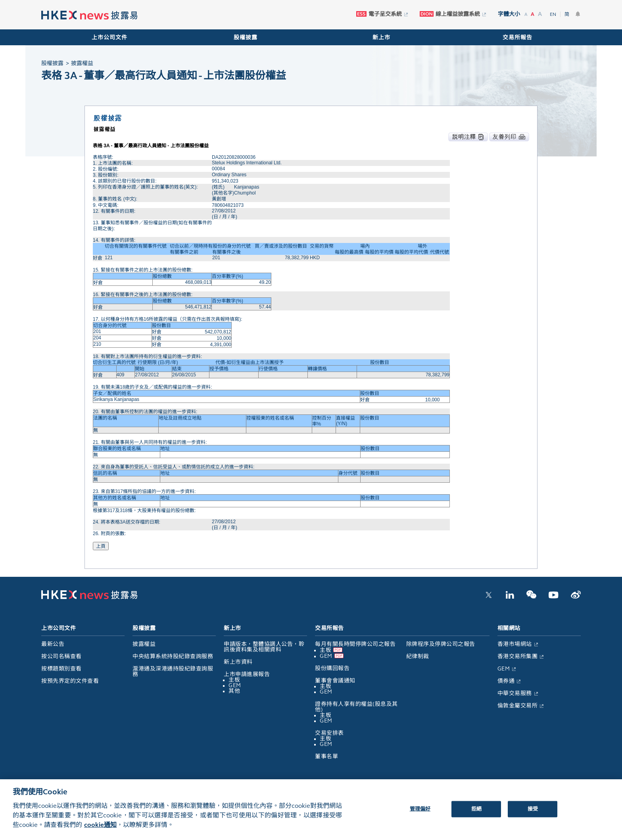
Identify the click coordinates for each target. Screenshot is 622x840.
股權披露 (246, 38)
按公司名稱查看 (61, 656)
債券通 (506, 681)
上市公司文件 (109, 38)
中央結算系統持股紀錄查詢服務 (173, 656)
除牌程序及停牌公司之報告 (441, 644)
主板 (234, 680)
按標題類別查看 (61, 669)
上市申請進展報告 (247, 674)
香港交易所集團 (518, 656)
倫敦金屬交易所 (518, 706)
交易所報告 (517, 38)
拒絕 (476, 814)
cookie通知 (100, 830)
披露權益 (144, 644)
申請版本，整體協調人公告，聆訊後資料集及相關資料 (264, 647)
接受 (533, 814)
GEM (235, 685)
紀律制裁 (418, 656)
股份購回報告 (332, 668)
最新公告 (53, 644)
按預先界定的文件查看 (70, 681)
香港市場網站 (515, 644)
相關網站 (509, 628)
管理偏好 (420, 814)
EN (553, 14)
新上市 (381, 38)
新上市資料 (238, 662)
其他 (234, 691)
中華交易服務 (515, 693)
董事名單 (326, 756)
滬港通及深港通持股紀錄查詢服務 (173, 671)
